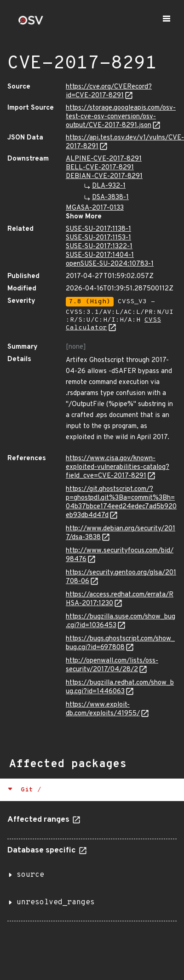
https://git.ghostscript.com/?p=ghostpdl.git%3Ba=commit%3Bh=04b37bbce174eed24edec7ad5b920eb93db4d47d (121, 502)
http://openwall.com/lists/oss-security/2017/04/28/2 (112, 665)
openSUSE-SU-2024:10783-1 (110, 264)
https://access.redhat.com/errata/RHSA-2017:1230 (120, 599)
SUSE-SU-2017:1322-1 (99, 247)
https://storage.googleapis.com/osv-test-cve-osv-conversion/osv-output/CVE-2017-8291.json (121, 117)
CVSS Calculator (113, 324)
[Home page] (31, 23)
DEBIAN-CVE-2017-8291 (104, 176)
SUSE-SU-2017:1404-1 (100, 255)
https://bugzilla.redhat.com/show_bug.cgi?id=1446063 (120, 687)
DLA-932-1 (109, 186)
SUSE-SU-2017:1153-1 (98, 238)
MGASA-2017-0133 (95, 208)
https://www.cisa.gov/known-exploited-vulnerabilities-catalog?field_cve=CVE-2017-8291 (118, 467)
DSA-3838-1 (110, 198)
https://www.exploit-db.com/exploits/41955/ (103, 709)
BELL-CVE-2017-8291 (100, 168)
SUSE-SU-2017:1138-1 (98, 229)
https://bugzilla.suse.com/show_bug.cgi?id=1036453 (121, 621)
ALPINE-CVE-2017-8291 (104, 159)
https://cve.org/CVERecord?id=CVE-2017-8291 (109, 91)
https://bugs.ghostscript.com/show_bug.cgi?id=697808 (120, 643)
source (30, 875)
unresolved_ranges (56, 902)
